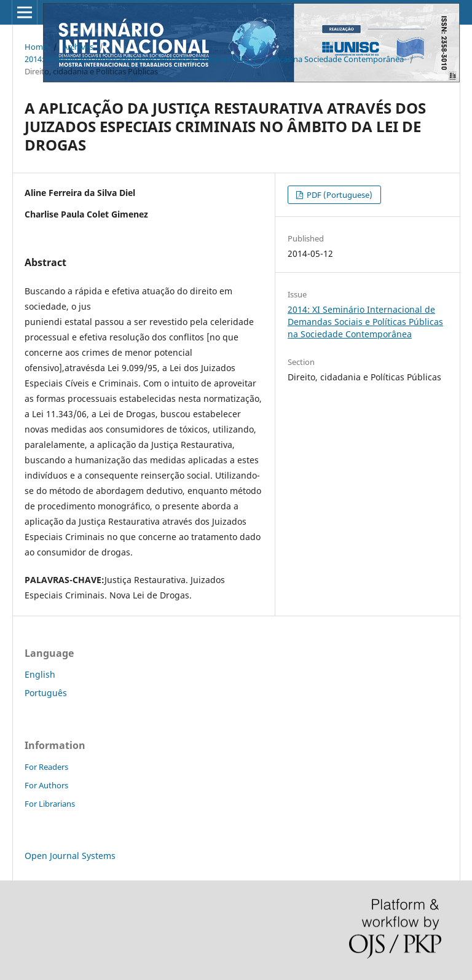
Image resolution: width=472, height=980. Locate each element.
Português (46, 693)
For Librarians (50, 804)
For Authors (46, 785)
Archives (78, 47)
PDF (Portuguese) (339, 195)
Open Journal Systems (70, 856)
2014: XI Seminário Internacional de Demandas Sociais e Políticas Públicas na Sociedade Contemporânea (214, 59)
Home (36, 47)
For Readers (46, 767)
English (40, 674)
